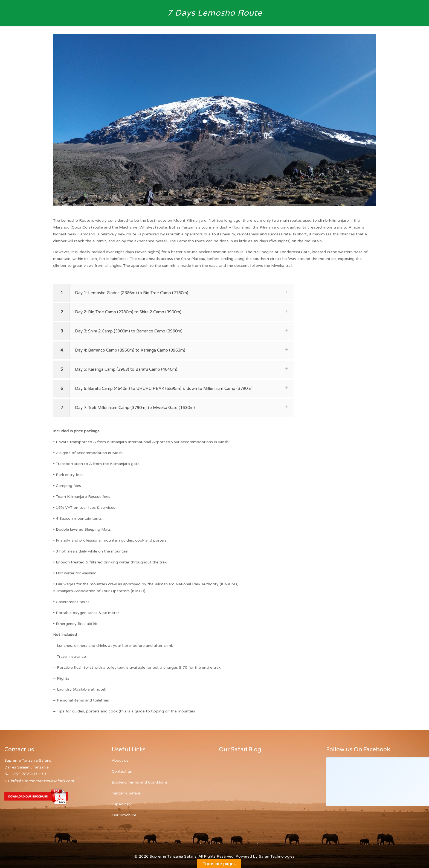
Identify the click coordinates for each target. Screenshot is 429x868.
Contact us (122, 771)
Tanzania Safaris (126, 793)
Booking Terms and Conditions (140, 782)
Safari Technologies (277, 856)
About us (120, 760)
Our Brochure (124, 815)
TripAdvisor (122, 804)
